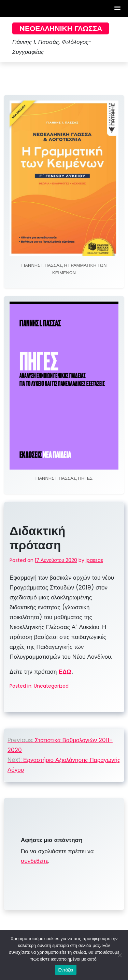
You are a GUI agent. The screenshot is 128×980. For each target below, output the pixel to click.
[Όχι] (119, 955)
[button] (118, 8)
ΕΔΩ (65, 672)
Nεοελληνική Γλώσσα (61, 28)
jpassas (94, 560)
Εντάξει (66, 970)
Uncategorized (51, 686)
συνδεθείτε (34, 861)
